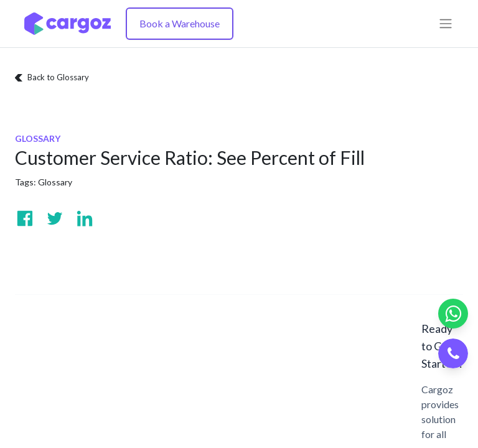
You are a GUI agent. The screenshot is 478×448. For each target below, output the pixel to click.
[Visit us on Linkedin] (85, 218)
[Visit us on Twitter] (55, 218)
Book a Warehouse (180, 23)
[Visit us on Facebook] (25, 218)
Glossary (55, 182)
